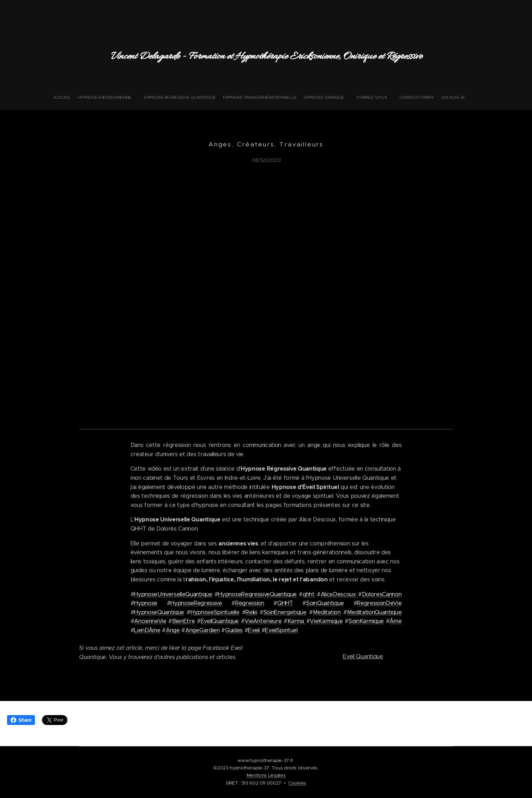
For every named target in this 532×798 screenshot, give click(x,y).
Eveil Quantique (363, 656)
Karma (297, 621)
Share (21, 720)
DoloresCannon (382, 594)
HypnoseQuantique (159, 612)
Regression (250, 603)
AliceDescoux (339, 594)
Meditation (327, 612)
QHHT (285, 603)
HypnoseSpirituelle (215, 612)
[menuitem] (213, 97)
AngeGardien (202, 630)
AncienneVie (150, 621)
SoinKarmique (366, 621)
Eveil (255, 630)
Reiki (251, 612)
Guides (234, 630)
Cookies (297, 783)
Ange (173, 630)
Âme (395, 621)
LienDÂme (147, 630)
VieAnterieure (263, 621)
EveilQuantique (220, 621)
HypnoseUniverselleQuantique (173, 594)
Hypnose (146, 603)
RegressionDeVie (379, 603)
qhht (309, 594)
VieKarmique (326, 621)
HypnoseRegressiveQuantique (257, 594)
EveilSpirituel (281, 630)
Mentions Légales (266, 775)
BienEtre (183, 621)
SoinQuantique (325, 603)
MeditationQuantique (374, 612)
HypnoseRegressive (196, 603)
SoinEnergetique (285, 612)
